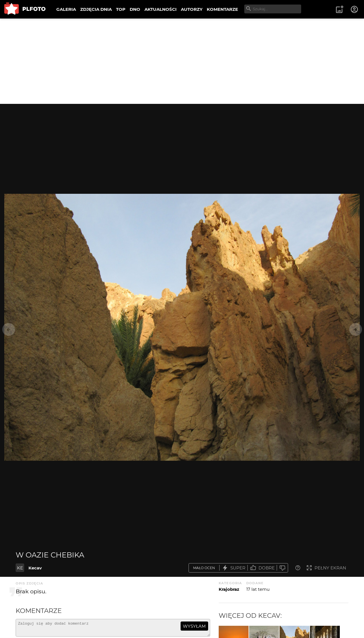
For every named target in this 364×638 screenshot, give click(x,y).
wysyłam (194, 626)
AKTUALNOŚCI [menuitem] (161, 9)
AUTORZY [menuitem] (192, 9)
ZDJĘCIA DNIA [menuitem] (96, 9)
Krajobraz (229, 589)
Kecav (35, 568)
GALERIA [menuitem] (66, 9)
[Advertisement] (182, 61)
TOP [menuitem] (121, 9)
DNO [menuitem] (135, 9)
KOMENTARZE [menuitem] (222, 9)
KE (20, 568)
